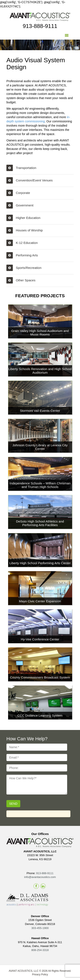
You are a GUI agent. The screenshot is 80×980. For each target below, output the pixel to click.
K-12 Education (22, 243)
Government (20, 205)
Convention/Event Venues (30, 180)
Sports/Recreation (24, 268)
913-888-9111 (40, 26)
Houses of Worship (25, 230)
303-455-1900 (40, 928)
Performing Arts (22, 255)
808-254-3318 (40, 950)
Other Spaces (21, 280)
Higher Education (23, 218)
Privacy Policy (40, 974)
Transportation (21, 168)
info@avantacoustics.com (40, 877)
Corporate (18, 193)
